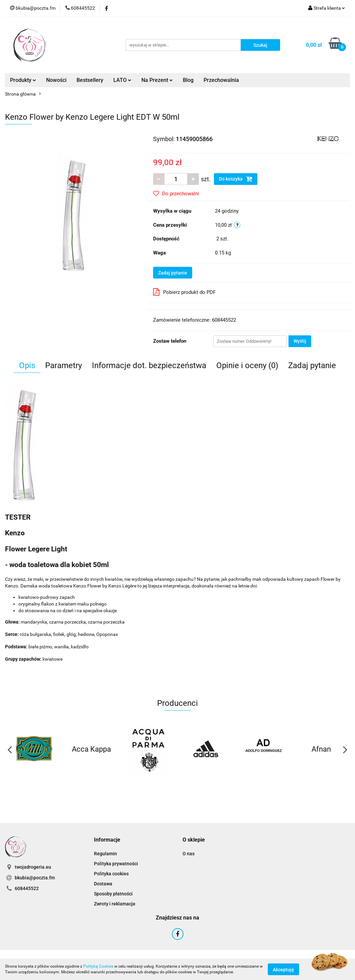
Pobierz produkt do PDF (184, 292)
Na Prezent (157, 80)
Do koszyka (236, 179)
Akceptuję (283, 969)
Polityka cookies (111, 874)
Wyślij (300, 341)
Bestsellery (90, 80)
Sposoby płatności (113, 894)
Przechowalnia (221, 80)
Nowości (56, 80)
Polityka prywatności (116, 864)
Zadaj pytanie (173, 273)
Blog (188, 80)
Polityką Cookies (98, 966)
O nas (189, 854)
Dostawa (103, 884)
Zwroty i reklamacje (115, 904)
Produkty (23, 80)
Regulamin (105, 854)
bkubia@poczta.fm (35, 878)
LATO (122, 80)
